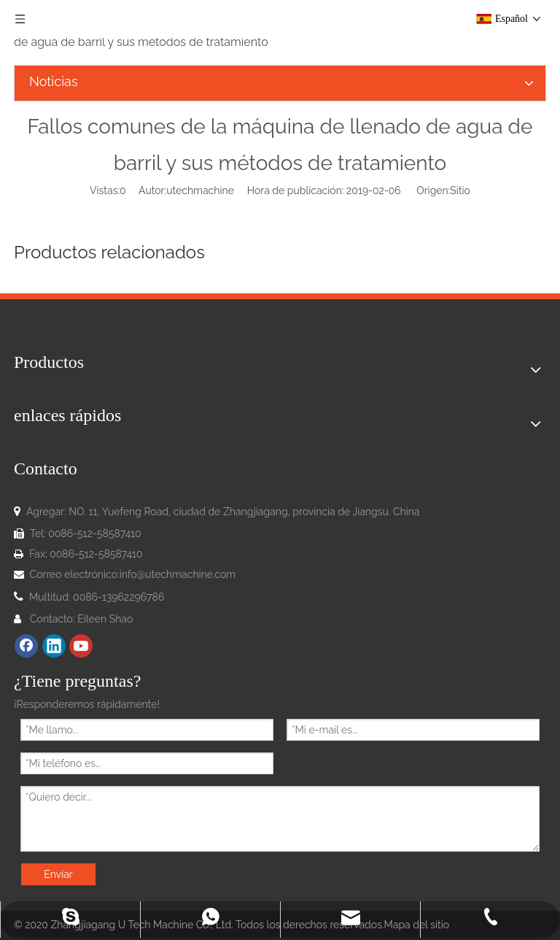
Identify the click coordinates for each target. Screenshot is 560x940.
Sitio (460, 190)
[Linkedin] (54, 646)
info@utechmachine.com (178, 574)
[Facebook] (26, 646)
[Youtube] (81, 646)
